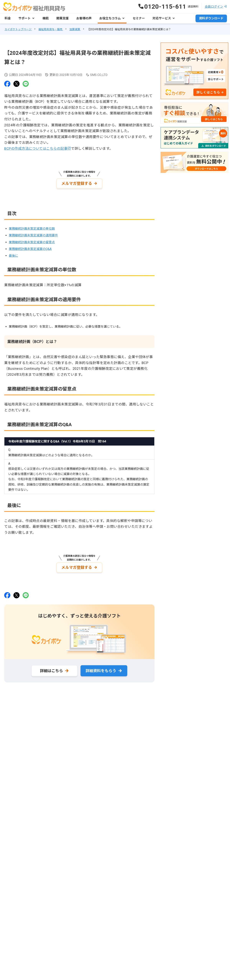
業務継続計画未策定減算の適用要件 (33, 235)
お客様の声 (84, 18)
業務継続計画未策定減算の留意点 (32, 242)
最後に (13, 256)
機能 (46, 18)
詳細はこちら (51, 671)
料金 (8, 18)
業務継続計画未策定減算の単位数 (32, 229)
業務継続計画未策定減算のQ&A (30, 249)
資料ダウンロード (211, 18)
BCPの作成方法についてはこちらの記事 (36, 148)
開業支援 (62, 18)
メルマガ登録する (77, 183)
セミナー (139, 18)
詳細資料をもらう (101, 671)
